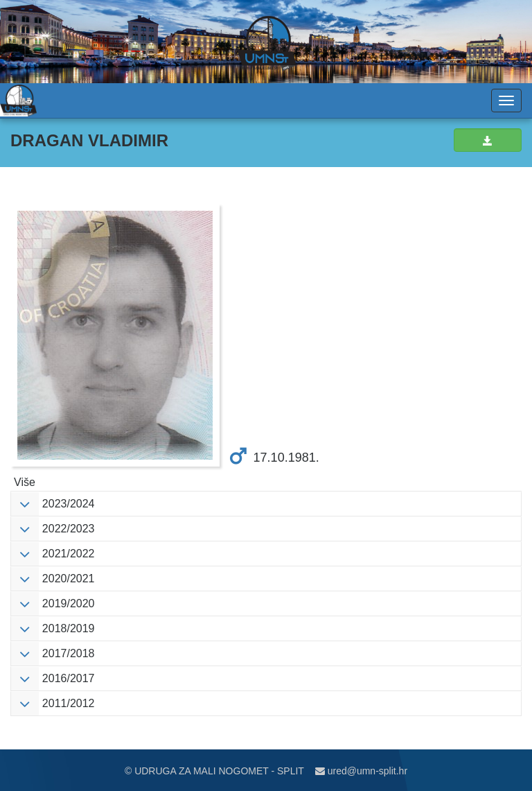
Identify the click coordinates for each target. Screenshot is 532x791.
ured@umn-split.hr (361, 771)
